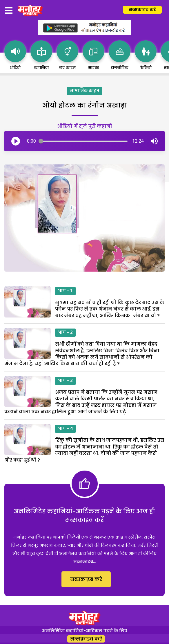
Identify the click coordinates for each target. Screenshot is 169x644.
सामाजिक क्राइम (84, 91)
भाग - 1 (65, 291)
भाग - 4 (65, 429)
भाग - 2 (65, 333)
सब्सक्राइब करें (142, 10)
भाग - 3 (65, 381)
